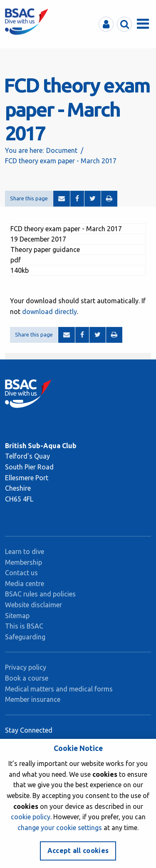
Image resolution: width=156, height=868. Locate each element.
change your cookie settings (60, 828)
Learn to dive (25, 551)
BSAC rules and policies (40, 594)
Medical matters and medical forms (59, 689)
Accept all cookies (78, 851)
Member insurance (33, 699)
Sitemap (17, 616)
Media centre (25, 584)
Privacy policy (26, 667)
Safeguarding (25, 637)
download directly (50, 312)
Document (62, 150)
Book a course (27, 678)
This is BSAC (24, 626)
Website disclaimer (33, 605)
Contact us (21, 573)
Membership (24, 562)
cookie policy (31, 817)
